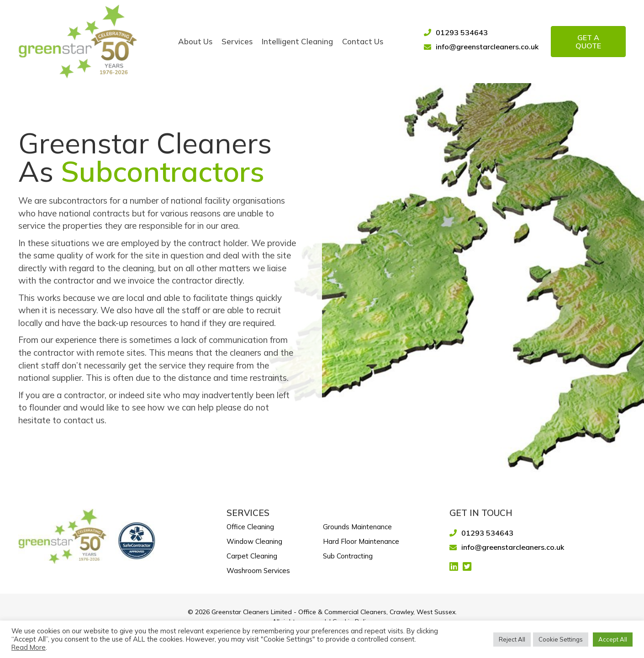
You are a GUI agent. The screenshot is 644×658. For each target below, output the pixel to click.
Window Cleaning (254, 541)
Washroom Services (258, 571)
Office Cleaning (250, 527)
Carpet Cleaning (252, 556)
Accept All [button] (613, 639)
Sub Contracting (348, 556)
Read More (29, 647)
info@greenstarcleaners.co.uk (487, 47)
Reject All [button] (512, 639)
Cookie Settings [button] (561, 639)
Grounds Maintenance (357, 527)
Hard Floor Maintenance (361, 541)
